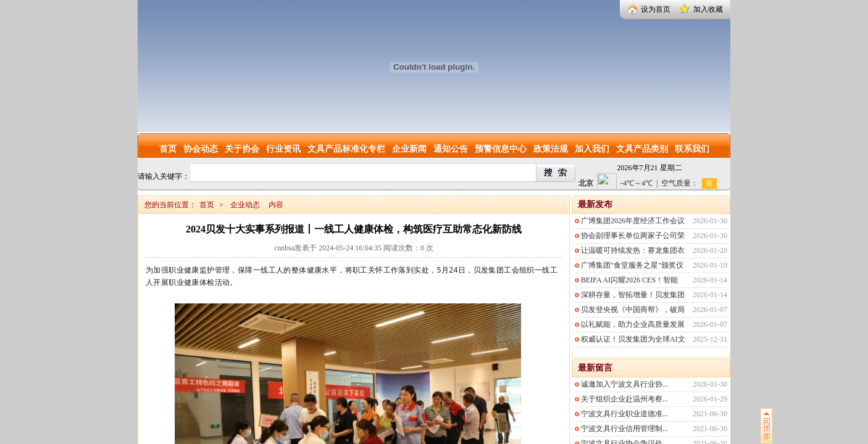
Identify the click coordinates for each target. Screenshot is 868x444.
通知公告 (451, 149)
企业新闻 (409, 149)
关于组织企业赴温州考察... (624, 399)
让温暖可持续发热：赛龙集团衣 (633, 250)
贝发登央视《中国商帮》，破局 (633, 310)
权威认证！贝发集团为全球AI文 (633, 339)
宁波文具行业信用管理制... (624, 429)
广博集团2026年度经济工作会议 (633, 221)
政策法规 (551, 149)
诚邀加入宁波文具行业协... (624, 384)
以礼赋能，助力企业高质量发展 (633, 324)
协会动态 (201, 149)
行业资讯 (283, 149)
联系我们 (692, 149)
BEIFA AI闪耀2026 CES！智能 (629, 280)
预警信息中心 (501, 149)
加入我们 (592, 149)
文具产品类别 (642, 149)
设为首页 (656, 9)
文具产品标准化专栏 (346, 149)
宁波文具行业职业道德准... (624, 414)
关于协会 (242, 149)
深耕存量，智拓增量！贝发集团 (633, 295)
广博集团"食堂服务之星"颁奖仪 (632, 265)
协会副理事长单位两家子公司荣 (633, 236)
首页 (168, 149)
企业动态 (245, 205)
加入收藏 (708, 9)
